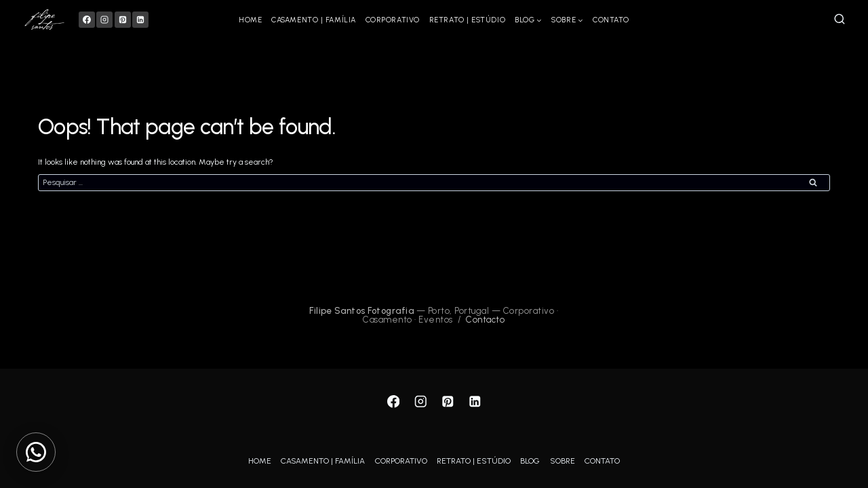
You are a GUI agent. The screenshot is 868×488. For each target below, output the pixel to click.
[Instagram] (104, 20)
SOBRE (563, 461)
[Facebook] (87, 20)
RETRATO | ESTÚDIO (467, 20)
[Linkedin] (140, 20)
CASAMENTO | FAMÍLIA (313, 20)
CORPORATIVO (393, 20)
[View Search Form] (840, 20)
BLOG (530, 461)
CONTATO (611, 20)
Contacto (485, 320)
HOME (250, 20)
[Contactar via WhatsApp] (36, 452)
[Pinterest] (123, 20)
